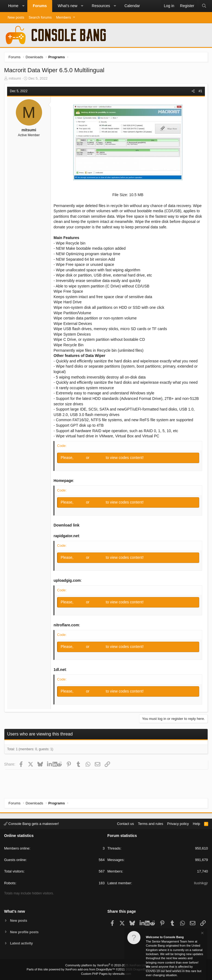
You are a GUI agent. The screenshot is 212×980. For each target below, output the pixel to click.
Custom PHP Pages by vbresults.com (106, 974)
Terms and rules (151, 823)
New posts (16, 17)
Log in (80, 458)
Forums (40, 6)
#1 (200, 91)
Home (13, 6)
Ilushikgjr (201, 883)
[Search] (204, 6)
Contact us (125, 823)
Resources (101, 6)
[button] (23, 6)
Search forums (40, 17)
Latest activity (22, 943)
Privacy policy (178, 823)
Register (98, 458)
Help (197, 823)
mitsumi (15, 78)
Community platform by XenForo (106, 965)
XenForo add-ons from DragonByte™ (90, 969)
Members (63, 17)
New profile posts (25, 932)
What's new (67, 6)
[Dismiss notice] (202, 934)
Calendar (132, 6)
